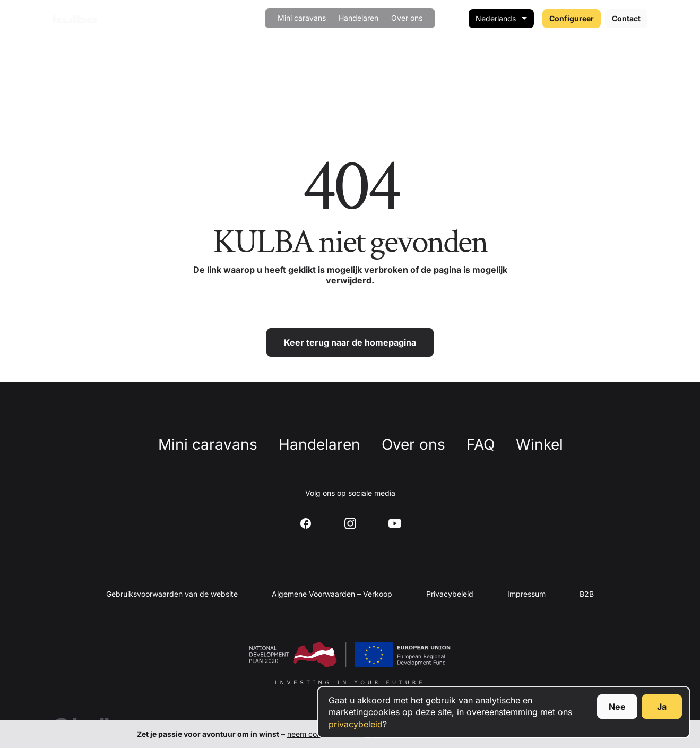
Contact (626, 18)
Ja (662, 707)
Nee (617, 707)
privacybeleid (356, 724)
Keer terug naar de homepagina (350, 342)
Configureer (572, 18)
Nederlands (496, 18)
